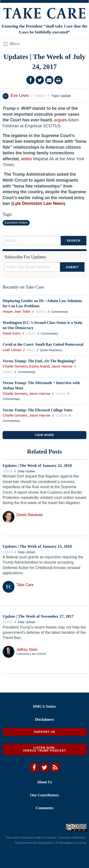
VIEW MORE (44, 435)
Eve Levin (20, 96)
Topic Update (61, 96)
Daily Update (26, 471)
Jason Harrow (62, 366)
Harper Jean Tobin (16, 312)
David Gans (12, 333)
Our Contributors (45, 795)
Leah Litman (12, 350)
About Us (44, 782)
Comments (45, 808)
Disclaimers (45, 719)
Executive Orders (16, 223)
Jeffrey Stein (27, 650)
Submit (72, 267)
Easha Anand (39, 366)
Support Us (44, 732)
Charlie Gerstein (15, 366)
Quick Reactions (51, 350)
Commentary (59, 312)
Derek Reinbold (29, 515)
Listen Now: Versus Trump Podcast (44, 749)
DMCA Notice (44, 706)
